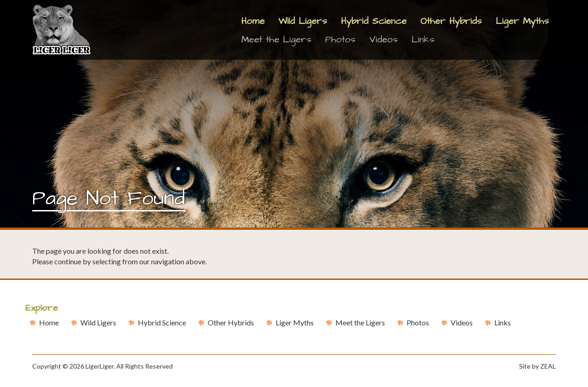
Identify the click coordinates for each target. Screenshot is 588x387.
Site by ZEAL (537, 366)
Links (423, 40)
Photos (340, 40)
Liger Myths (522, 21)
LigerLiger (99, 366)
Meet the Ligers (276, 40)
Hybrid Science (374, 21)
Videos (384, 40)
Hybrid (162, 322)
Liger (295, 322)
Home (253, 21)
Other (231, 322)
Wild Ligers (303, 21)
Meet (360, 322)
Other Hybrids (451, 21)
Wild (98, 322)
